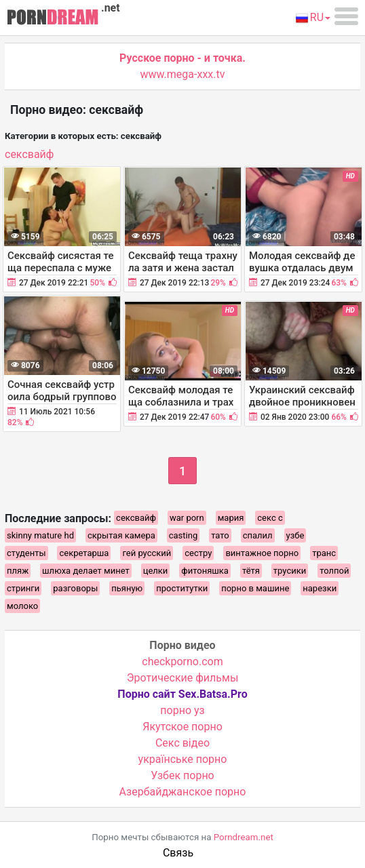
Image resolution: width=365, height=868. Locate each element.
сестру (198, 553)
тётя (251, 571)
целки (156, 571)
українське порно (183, 759)
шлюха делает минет (86, 571)
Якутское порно (182, 727)
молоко (22, 606)
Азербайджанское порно (183, 792)
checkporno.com (182, 662)
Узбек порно (182, 775)
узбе (295, 535)
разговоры (75, 588)
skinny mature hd (40, 535)
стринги (23, 588)
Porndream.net (244, 837)
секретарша (84, 553)
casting (183, 535)
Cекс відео (182, 743)
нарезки (320, 588)
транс (324, 553)
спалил (258, 535)
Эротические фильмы (183, 678)
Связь (178, 853)
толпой (334, 571)
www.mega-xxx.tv (183, 74)
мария (231, 518)
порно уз (182, 710)
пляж (18, 571)
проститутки (182, 588)
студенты (26, 553)
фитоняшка (205, 571)
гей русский (147, 553)
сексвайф (29, 154)
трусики (290, 571)
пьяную (127, 588)
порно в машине (255, 588)
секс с (270, 518)
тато (220, 535)
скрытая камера (121, 535)
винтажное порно (262, 553)
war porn (187, 518)
